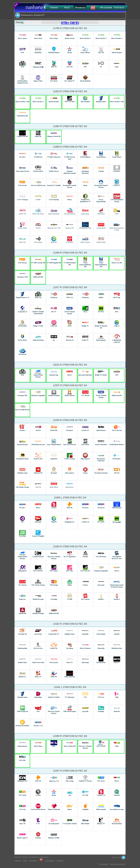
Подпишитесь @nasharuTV (30, 15)
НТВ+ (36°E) (70, 23)
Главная (54, 8)
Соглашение (103, 864)
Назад (20, 22)
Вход (67, 8)
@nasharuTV (119, 858)
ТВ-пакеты (80, 8)
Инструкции (106, 8)
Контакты (119, 8)
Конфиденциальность (118, 864)
